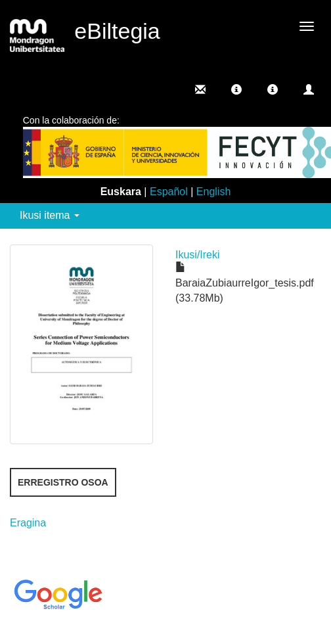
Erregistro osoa (63, 482)
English (213, 192)
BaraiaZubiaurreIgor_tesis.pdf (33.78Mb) (245, 283)
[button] (236, 89)
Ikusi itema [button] (50, 215)
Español (169, 192)
